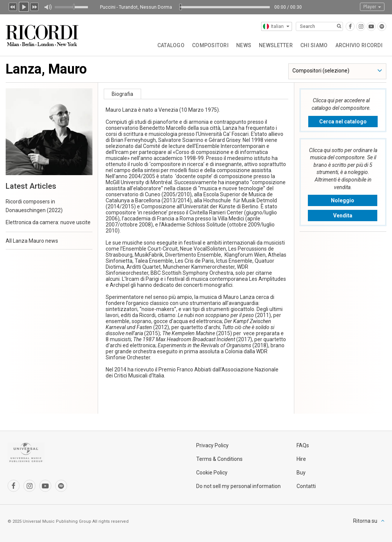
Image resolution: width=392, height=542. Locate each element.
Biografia (122, 94)
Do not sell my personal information (238, 486)
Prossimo (35, 6)
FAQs (303, 445)
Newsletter (276, 45)
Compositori (210, 45)
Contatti (306, 486)
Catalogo (171, 45)
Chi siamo (314, 45)
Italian (276, 26)
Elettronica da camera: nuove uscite (48, 222)
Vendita (343, 216)
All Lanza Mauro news (32, 241)
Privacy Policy (212, 445)
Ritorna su (365, 521)
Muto (48, 7)
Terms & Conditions (219, 459)
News (244, 45)
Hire (301, 459)
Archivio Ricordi (359, 45)
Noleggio (343, 200)
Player (372, 7)
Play (24, 6)
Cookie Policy (212, 473)
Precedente (13, 6)
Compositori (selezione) (321, 71)
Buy (301, 473)
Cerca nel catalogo (343, 122)
